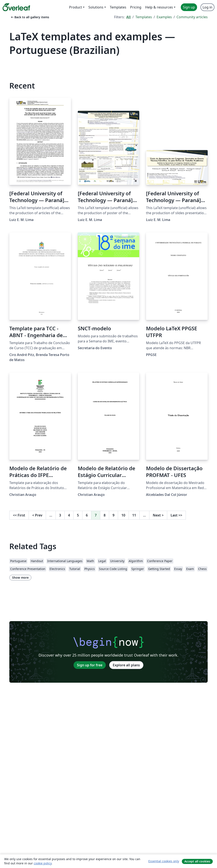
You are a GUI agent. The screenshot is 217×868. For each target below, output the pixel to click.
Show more (20, 577)
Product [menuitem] (76, 7)
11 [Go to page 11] (134, 515)
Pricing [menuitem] (136, 7)
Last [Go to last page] (176, 515)
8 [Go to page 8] (105, 515)
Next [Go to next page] (158, 515)
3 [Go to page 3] (60, 515)
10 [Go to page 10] (123, 515)
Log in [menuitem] (207, 7)
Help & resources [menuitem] (159, 7)
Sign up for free (90, 665)
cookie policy (43, 863)
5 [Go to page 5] (78, 515)
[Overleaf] (16, 7)
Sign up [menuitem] (189, 7)
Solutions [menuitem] (96, 7)
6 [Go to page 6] (87, 515)
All (129, 17)
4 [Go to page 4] (69, 515)
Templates (144, 17)
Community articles (192, 17)
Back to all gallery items (30, 17)
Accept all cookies (197, 861)
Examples (164, 17)
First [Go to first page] (19, 515)
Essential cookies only (164, 861)
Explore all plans (126, 665)
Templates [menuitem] (118, 7)
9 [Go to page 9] (113, 515)
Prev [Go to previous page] (37, 515)
